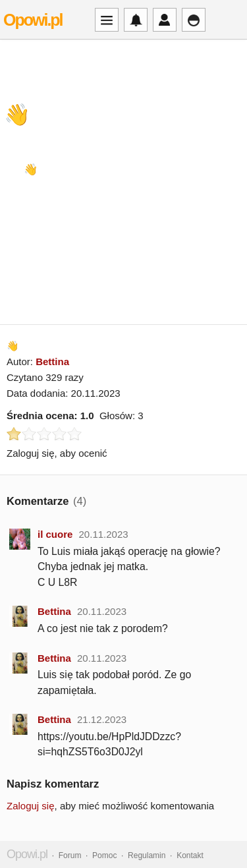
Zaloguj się (31, 806)
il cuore (55, 534)
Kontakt (190, 855)
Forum (70, 855)
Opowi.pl (33, 20)
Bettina (52, 362)
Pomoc (104, 855)
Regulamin (147, 855)
